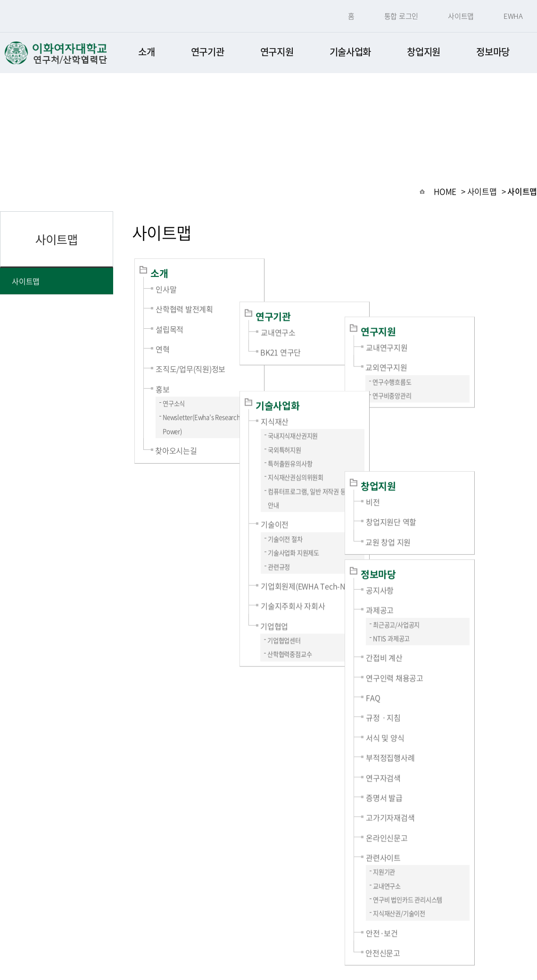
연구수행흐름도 (451, 324)
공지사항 (439, 473)
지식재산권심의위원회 (325, 413)
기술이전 (304, 460)
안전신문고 (442, 836)
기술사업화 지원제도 (323, 488)
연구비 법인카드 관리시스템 (467, 783)
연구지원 (277, 52)
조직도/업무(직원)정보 (190, 369)
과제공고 (439, 493)
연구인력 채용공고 (454, 561)
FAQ (432, 581)
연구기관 (208, 52)
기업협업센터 (314, 576)
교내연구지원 (446, 289)
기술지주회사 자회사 (323, 541)
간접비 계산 (444, 540)
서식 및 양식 (444, 621)
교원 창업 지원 (447, 425)
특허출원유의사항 (320, 399)
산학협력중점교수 (319, 590)
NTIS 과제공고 (451, 521)
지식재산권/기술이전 (459, 796)
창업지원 (424, 52)
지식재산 (304, 357)
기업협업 (304, 562)
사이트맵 (461, 16)
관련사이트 (443, 740)
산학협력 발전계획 (184, 309)
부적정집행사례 (450, 640)
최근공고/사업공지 (456, 508)
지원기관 (443, 755)
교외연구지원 (446, 309)
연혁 (163, 349)
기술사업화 (351, 52)
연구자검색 (443, 661)
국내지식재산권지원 (322, 371)
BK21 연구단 (310, 309)
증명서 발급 (444, 681)
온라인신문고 (446, 721)
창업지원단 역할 (450, 405)
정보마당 (493, 52)
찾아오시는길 (176, 450)
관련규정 (309, 502)
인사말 (166, 289)
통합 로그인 (401, 16)
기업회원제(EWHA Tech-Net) (337, 522)
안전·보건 (441, 816)
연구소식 (174, 403)
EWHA (513, 16)
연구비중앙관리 (451, 337)
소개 (146, 52)
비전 (432, 385)
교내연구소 (308, 289)
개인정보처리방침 (223, 922)
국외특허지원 (314, 386)
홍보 (163, 389)
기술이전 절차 (315, 475)
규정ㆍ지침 (443, 600)
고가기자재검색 (450, 700)
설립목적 (169, 329)
